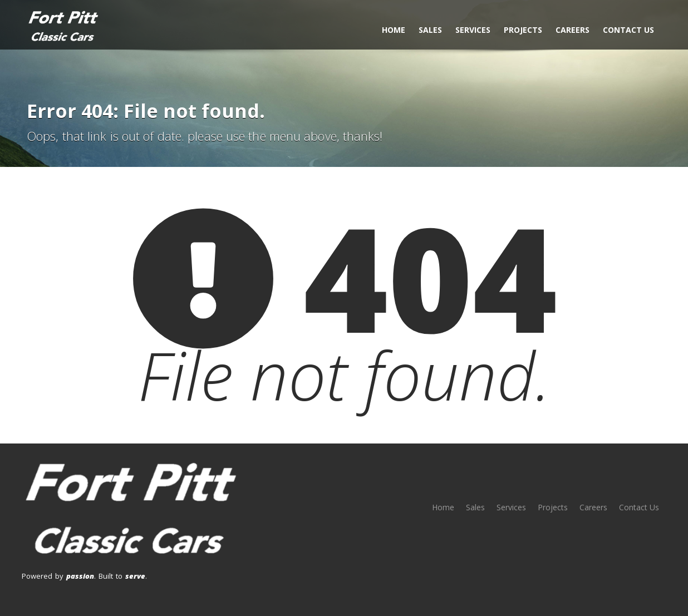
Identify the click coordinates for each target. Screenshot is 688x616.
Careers (572, 30)
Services (473, 30)
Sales (430, 30)
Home (394, 30)
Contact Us (628, 30)
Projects (523, 30)
